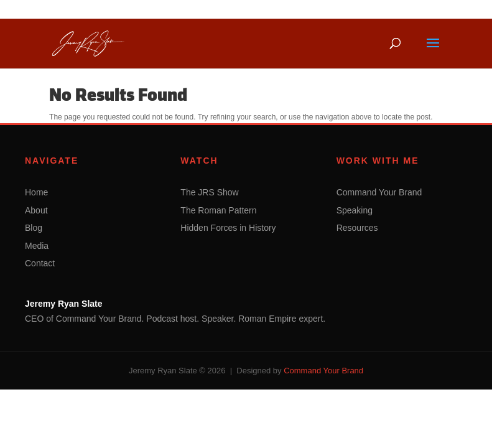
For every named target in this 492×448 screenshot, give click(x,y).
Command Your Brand (379, 192)
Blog (34, 228)
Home (36, 192)
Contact (40, 263)
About (36, 210)
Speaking (355, 210)
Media (37, 246)
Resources (357, 228)
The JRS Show (209, 192)
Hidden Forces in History (228, 228)
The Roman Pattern (218, 210)
